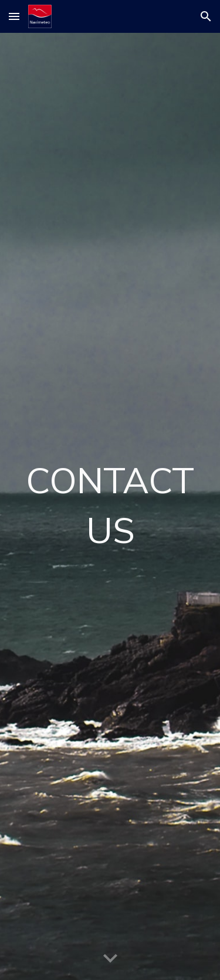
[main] (110, 506)
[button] (14, 16)
